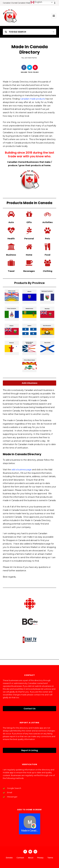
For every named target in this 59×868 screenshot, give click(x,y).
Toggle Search (15, 32)
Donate (9, 858)
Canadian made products (33, 99)
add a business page (22, 470)
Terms (50, 858)
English (36, 2)
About (31, 858)
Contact (20, 858)
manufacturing (32, 95)
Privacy (40, 858)
